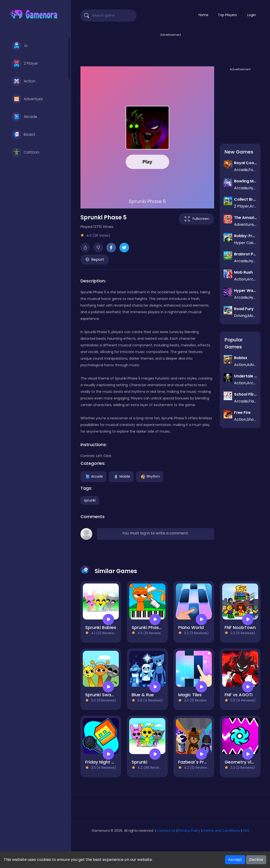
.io (20, 46)
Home (204, 15)
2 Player (25, 63)
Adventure (27, 99)
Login (252, 15)
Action (24, 81)
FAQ (246, 831)
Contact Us (166, 831)
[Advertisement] (171, 48)
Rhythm (150, 476)
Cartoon (26, 152)
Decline (256, 860)
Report (95, 260)
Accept (235, 860)
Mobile (121, 476)
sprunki (90, 500)
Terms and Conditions (222, 831)
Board (23, 135)
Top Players (227, 15)
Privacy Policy (189, 831)
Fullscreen (196, 219)
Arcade (24, 117)
